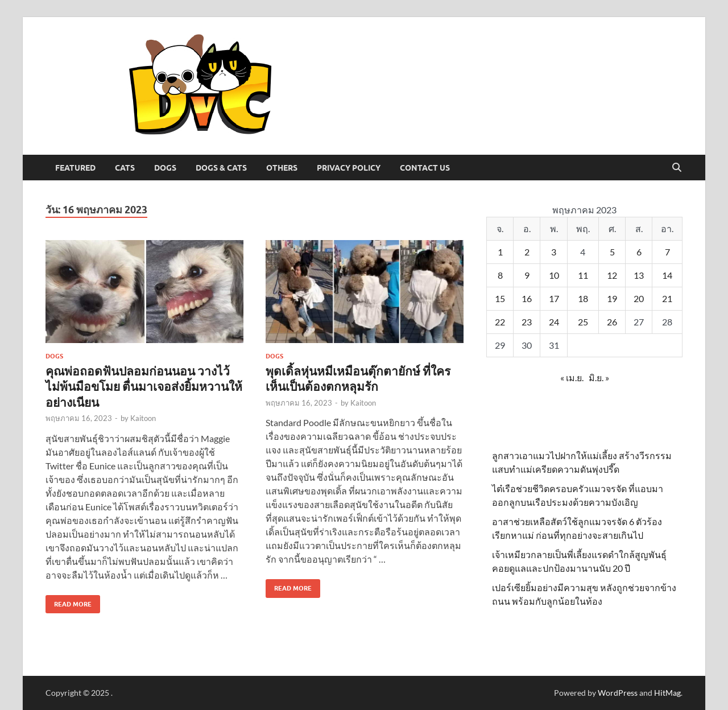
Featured (75, 168)
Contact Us (425, 168)
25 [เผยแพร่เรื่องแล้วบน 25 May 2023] (583, 322)
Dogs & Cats (221, 168)
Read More (69, 602)
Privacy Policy (349, 168)
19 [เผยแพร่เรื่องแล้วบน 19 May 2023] (612, 298)
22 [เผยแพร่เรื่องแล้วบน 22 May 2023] (500, 322)
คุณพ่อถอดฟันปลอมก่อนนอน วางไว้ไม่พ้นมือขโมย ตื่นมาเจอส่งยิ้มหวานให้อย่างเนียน (144, 386)
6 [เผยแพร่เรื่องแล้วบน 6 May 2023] (639, 252)
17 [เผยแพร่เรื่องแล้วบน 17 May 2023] (554, 298)
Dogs (165, 168)
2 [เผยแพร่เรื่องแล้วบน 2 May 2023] (527, 252)
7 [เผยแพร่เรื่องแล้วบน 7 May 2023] (667, 252)
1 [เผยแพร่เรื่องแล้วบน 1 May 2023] (500, 252)
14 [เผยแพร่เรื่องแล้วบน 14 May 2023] (667, 275)
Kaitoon (143, 418)
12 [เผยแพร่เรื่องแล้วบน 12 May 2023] (612, 275)
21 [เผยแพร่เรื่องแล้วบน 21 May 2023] (667, 298)
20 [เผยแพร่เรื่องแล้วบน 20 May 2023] (639, 298)
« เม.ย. (572, 377)
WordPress (618, 693)
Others (282, 168)
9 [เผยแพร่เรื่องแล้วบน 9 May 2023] (527, 275)
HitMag (667, 693)
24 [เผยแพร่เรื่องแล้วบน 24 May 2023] (554, 322)
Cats (125, 168)
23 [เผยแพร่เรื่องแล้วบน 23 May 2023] (527, 322)
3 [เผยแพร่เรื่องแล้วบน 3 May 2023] (554, 252)
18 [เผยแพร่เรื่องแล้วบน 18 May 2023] (583, 298)
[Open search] (677, 168)
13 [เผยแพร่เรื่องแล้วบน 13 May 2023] (639, 275)
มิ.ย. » (599, 377)
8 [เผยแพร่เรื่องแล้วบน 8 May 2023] (500, 275)
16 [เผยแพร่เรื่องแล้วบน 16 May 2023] (527, 298)
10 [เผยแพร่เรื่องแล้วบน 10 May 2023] (554, 275)
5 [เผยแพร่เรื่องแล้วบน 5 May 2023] (612, 252)
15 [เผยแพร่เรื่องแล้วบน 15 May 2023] (500, 298)
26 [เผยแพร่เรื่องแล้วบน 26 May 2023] (612, 322)
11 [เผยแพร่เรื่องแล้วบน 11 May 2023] (583, 275)
